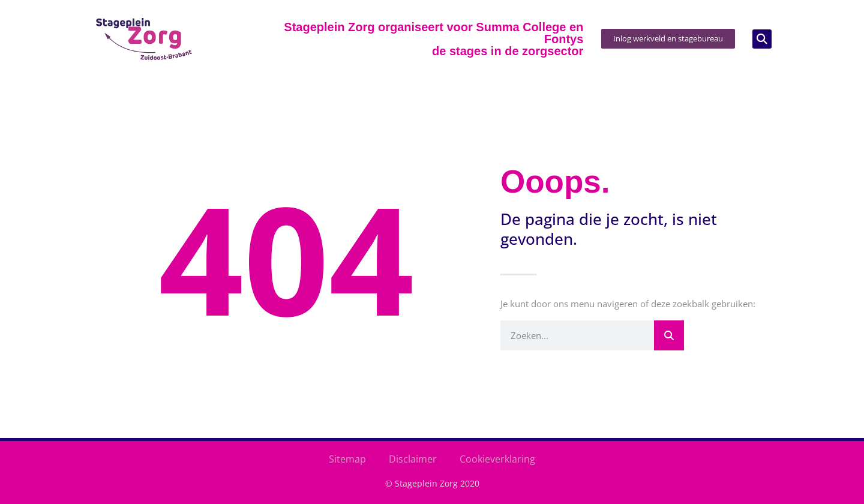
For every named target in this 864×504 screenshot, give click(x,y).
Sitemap (347, 459)
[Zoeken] (669, 335)
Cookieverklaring (497, 459)
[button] (762, 39)
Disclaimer (413, 459)
